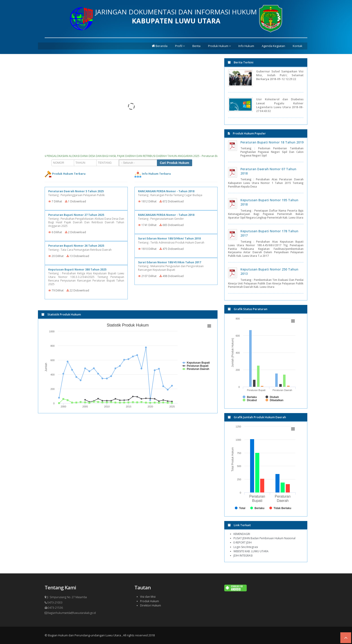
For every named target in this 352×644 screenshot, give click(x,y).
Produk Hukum (219, 46)
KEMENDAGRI (242, 534)
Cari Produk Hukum (175, 163)
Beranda (160, 46)
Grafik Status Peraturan (248, 309)
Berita (196, 46)
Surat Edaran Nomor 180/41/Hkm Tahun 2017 (170, 262)
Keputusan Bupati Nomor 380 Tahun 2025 (77, 269)
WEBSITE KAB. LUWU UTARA (251, 551)
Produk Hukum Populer (247, 133)
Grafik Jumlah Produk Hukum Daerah (257, 417)
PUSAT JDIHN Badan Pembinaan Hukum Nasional (264, 538)
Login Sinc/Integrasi (246, 547)
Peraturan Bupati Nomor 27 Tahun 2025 (76, 215)
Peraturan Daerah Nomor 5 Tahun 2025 (76, 191)
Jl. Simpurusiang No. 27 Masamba (66, 597)
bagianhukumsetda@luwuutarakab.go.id (70, 613)
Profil (180, 46)
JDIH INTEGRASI (243, 556)
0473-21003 (54, 603)
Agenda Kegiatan (273, 46)
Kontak (298, 46)
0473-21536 (54, 608)
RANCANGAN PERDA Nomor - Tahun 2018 (166, 191)
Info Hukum (246, 46)
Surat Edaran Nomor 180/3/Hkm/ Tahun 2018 (169, 238)
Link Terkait (239, 525)
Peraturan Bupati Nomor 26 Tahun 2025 (76, 246)
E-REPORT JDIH (243, 542)
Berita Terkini (241, 62)
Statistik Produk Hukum (61, 314)
